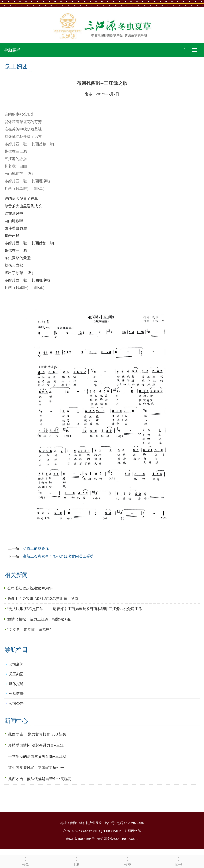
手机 (76, 861)
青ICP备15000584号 (80, 839)
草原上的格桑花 (36, 548)
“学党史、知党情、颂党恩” (29, 629)
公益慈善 (16, 694)
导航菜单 (12, 50)
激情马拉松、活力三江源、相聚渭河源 (39, 619)
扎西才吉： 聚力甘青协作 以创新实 (37, 734)
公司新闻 (16, 664)
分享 (25, 861)
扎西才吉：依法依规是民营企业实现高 (40, 779)
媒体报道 (16, 684)
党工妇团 (16, 674)
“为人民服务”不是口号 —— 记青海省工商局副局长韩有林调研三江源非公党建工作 (75, 609)
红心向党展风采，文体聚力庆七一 (36, 768)
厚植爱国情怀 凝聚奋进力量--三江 (36, 745)
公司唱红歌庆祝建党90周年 (30, 588)
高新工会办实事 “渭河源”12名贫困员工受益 (58, 556)
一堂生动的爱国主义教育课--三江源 (37, 756)
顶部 (178, 861)
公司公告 (16, 703)
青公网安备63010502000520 (118, 839)
